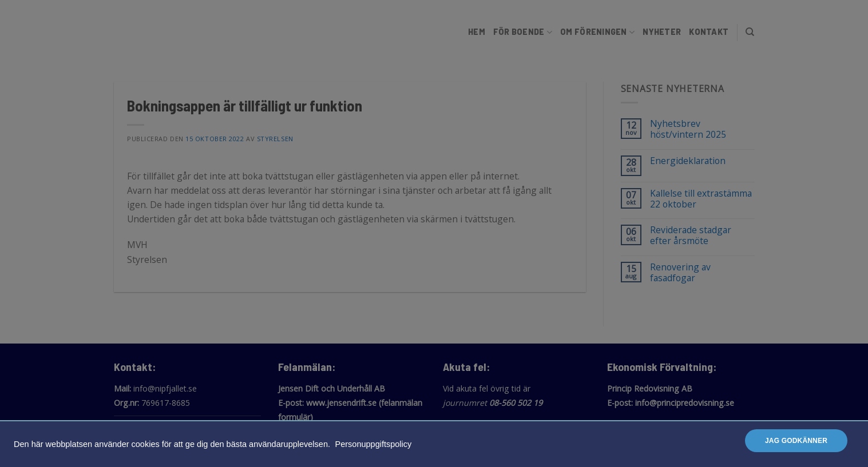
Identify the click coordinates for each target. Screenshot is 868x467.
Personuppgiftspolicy (374, 444)
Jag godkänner (796, 441)
